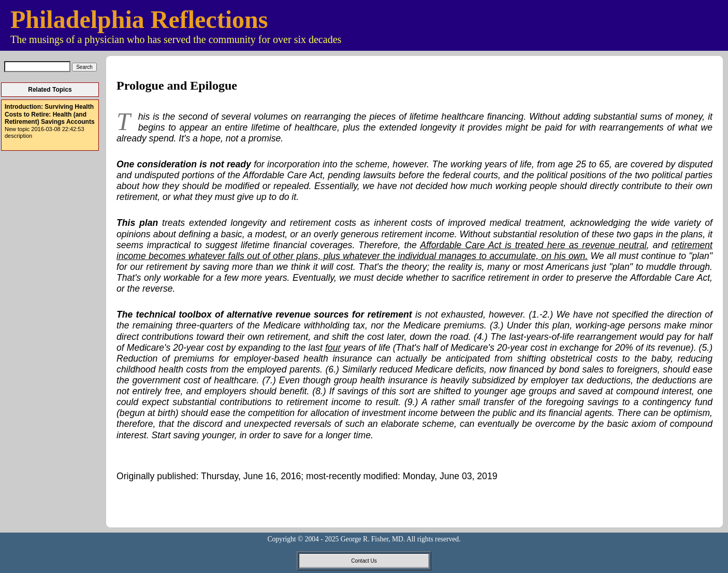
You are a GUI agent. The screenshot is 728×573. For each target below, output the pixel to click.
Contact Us (364, 561)
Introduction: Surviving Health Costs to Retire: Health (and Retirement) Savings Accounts (50, 114)
